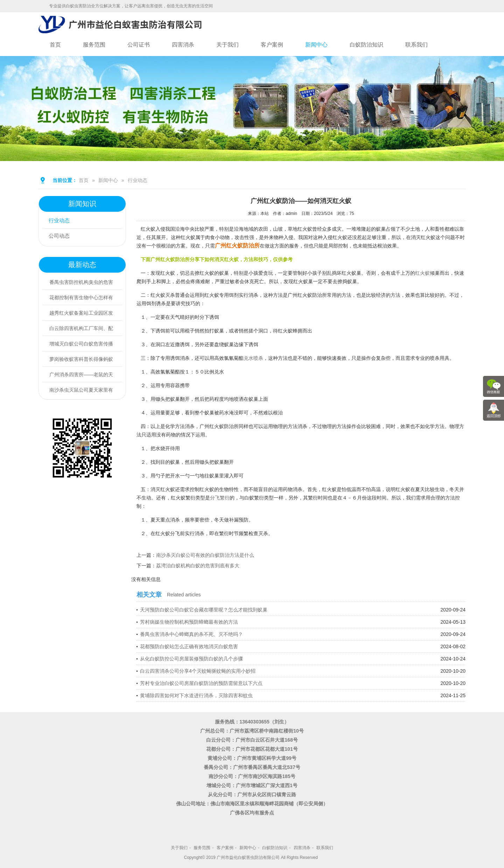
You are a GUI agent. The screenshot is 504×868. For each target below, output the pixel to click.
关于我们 (227, 45)
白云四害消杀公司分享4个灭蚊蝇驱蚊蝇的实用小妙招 (198, 671)
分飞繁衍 (220, 498)
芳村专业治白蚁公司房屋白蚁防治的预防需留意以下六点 (201, 683)
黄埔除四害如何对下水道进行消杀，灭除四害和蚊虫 (196, 695)
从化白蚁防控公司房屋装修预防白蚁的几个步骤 (191, 659)
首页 (55, 45)
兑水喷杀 (253, 358)
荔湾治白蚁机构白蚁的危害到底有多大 (198, 566)
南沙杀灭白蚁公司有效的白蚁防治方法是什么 (205, 555)
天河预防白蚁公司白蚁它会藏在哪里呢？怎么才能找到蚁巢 (204, 610)
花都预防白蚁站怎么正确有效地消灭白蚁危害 (189, 646)
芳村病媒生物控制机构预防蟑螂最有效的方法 (189, 622)
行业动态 (138, 180)
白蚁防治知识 (366, 45)
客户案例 (272, 45)
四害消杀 (183, 45)
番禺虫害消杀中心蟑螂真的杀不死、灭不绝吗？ (191, 634)
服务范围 (94, 45)
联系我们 (416, 45)
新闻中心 (316, 45)
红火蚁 (422, 273)
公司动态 (61, 236)
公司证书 (139, 45)
